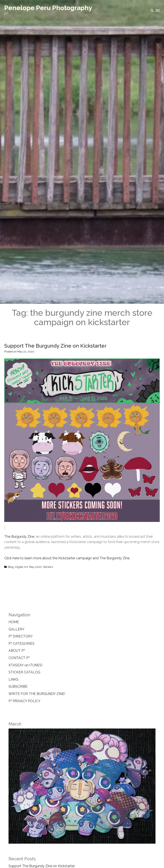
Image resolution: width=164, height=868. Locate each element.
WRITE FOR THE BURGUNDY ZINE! (37, 694)
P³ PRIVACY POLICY (24, 701)
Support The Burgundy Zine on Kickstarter (55, 346)
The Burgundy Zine (19, 537)
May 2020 (35, 567)
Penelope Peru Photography (48, 8)
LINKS (14, 679)
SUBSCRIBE (18, 687)
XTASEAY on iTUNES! (25, 665)
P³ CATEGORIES (22, 644)
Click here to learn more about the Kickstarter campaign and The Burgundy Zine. (67, 558)
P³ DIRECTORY (21, 636)
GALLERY (17, 629)
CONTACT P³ (19, 658)
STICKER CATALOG (24, 672)
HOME (14, 622)
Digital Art (21, 567)
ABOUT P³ (17, 651)
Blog (11, 567)
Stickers (48, 567)
